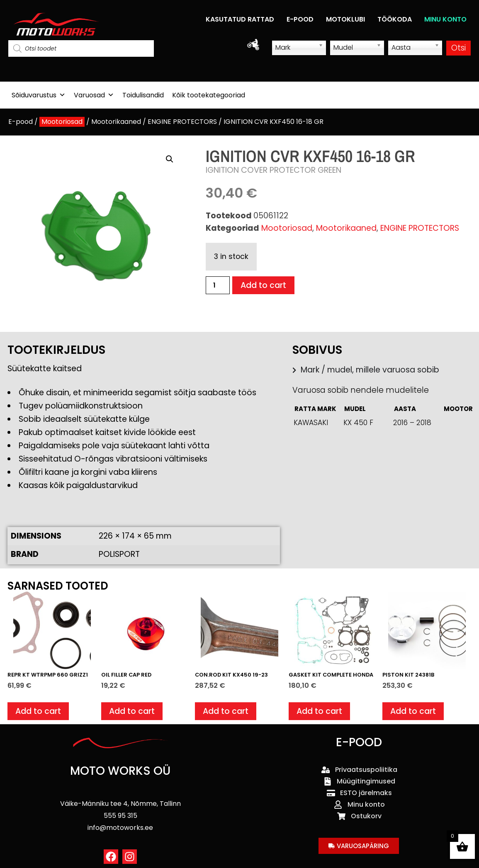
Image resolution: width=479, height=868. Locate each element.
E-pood (21, 122)
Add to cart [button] (38, 711)
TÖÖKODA (395, 19)
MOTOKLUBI (345, 19)
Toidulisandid (143, 95)
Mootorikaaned (116, 122)
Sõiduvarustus (39, 95)
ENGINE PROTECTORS (182, 122)
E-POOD (300, 19)
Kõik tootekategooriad (209, 95)
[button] (170, 159)
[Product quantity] (218, 285)
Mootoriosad (62, 122)
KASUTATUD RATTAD (240, 19)
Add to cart (263, 285)
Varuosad (94, 95)
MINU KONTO (445, 19)
